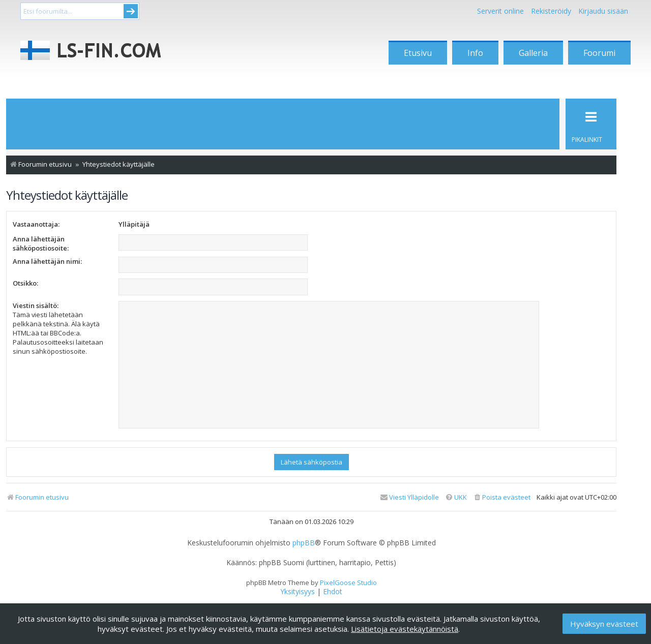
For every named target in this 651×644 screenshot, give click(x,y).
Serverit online (500, 11)
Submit (131, 11)
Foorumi (599, 53)
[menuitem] (502, 497)
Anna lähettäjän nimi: (47, 261)
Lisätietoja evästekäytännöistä (405, 629)
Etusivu (418, 53)
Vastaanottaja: (36, 224)
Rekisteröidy (551, 11)
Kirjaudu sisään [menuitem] (603, 11)
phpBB (304, 543)
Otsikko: (25, 283)
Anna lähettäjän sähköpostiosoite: (41, 243)
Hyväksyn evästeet (604, 624)
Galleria (533, 53)
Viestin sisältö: (36, 305)
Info (475, 53)
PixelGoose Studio (348, 582)
